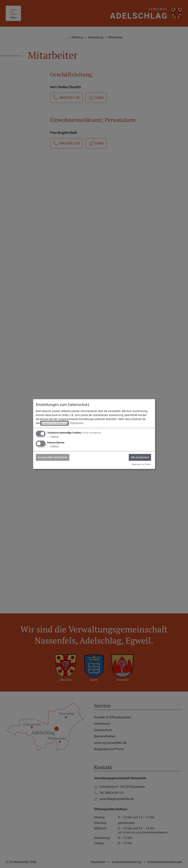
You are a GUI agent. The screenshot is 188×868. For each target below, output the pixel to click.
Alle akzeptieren (140, 457)
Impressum (77, 423)
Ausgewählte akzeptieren (53, 457)
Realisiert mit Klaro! (141, 464)
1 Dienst (53, 437)
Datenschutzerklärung (54, 423)
